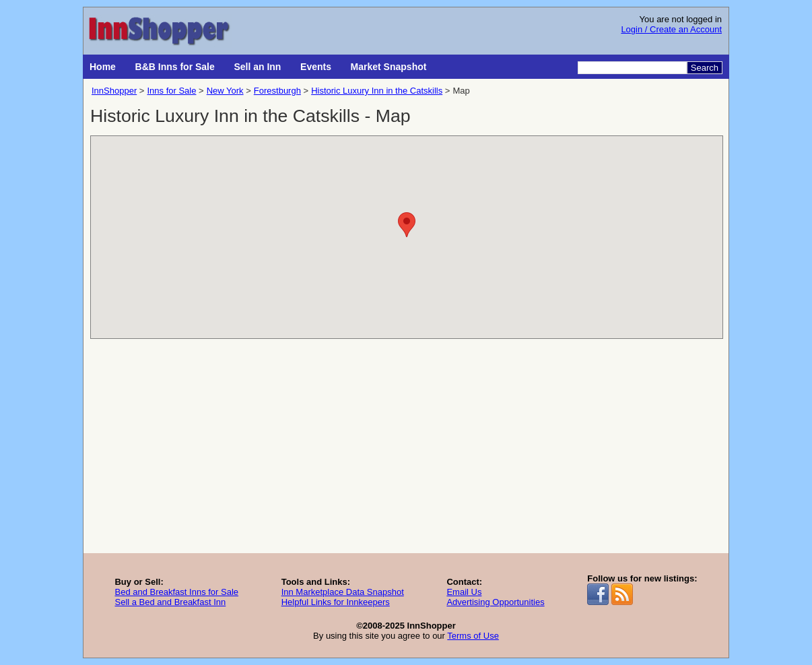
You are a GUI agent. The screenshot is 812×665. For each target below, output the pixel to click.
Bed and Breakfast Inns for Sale (176, 592)
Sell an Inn (257, 67)
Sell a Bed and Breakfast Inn (170, 602)
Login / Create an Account (671, 29)
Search (705, 68)
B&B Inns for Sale (175, 67)
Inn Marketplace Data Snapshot (343, 592)
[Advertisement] (406, 452)
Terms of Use (473, 636)
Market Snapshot (389, 67)
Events (316, 67)
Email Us (464, 592)
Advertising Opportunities (495, 602)
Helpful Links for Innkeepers (336, 602)
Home (103, 67)
